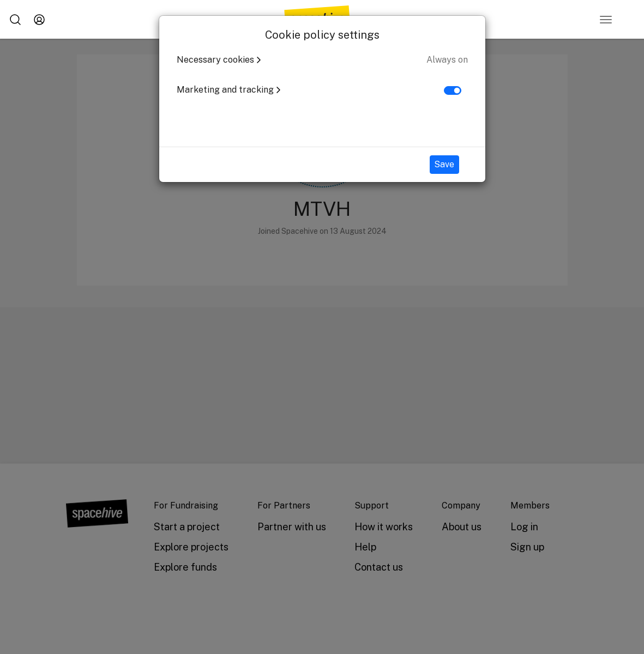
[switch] (453, 90)
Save (444, 164)
